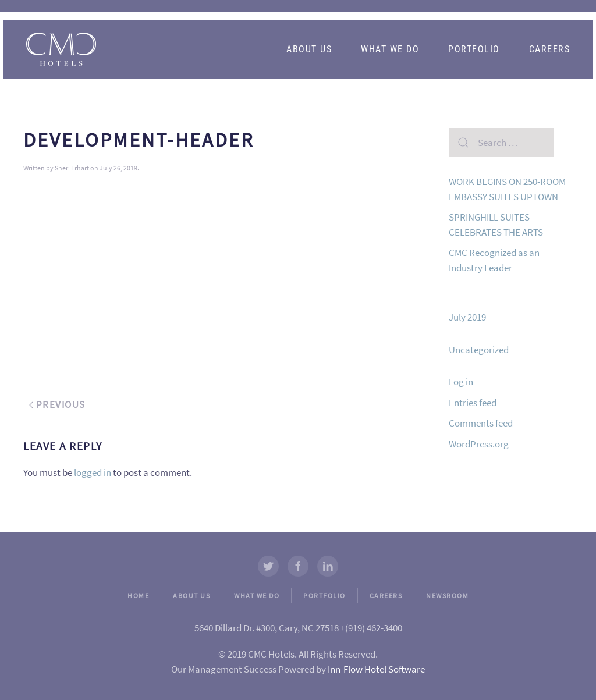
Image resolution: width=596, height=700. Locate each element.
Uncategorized (479, 350)
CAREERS (386, 596)
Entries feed (473, 403)
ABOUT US (191, 596)
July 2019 (467, 317)
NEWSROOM (447, 596)
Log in (461, 382)
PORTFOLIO (324, 596)
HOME (138, 596)
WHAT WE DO (257, 596)
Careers (550, 49)
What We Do (390, 49)
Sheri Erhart (72, 168)
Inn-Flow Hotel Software (376, 669)
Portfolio (474, 49)
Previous (57, 404)
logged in (93, 472)
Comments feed (481, 423)
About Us (309, 49)
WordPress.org (479, 444)
